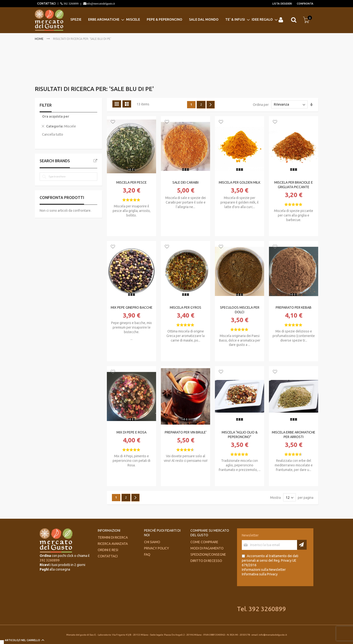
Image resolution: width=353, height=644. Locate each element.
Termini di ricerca (113, 537)
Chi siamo (152, 542)
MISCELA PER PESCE (131, 182)
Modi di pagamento (207, 548)
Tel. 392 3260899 (262, 609)
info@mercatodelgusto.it (100, 4)
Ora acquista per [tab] (56, 116)
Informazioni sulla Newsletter (264, 570)
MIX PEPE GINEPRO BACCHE (132, 307)
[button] (113, 122)
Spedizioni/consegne (208, 554)
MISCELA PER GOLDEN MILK (240, 182)
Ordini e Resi (108, 550)
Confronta (305, 4)
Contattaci (108, 556)
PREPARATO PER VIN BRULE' (186, 432)
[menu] (173, 20)
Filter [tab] (46, 105)
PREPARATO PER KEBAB (294, 307)
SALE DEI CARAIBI (186, 182)
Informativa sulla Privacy (260, 574)
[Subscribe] (302, 545)
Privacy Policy (157, 548)
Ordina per (261, 104)
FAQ (147, 554)
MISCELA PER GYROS (186, 307)
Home (40, 39)
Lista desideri (282, 4)
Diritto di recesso (206, 561)
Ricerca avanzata (113, 544)
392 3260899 (71, 4)
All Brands (95, 161)
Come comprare (204, 542)
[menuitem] (77, 20)
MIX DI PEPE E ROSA (131, 432)
